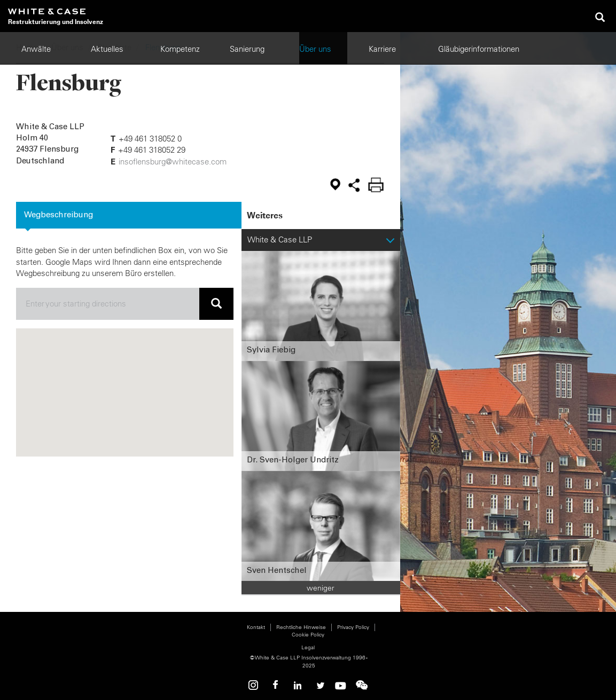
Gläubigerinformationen (479, 49)
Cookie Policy (308, 635)
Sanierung (247, 49)
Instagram (255, 685)
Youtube (340, 685)
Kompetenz (180, 49)
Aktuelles (107, 49)
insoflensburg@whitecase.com (173, 162)
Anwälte (36, 49)
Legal (308, 647)
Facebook (276, 685)
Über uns (315, 49)
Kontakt (256, 627)
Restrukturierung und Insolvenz (56, 22)
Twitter (319, 685)
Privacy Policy (353, 627)
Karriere (382, 49)
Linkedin (298, 685)
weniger (321, 588)
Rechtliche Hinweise (301, 627)
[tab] (129, 215)
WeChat (362, 685)
